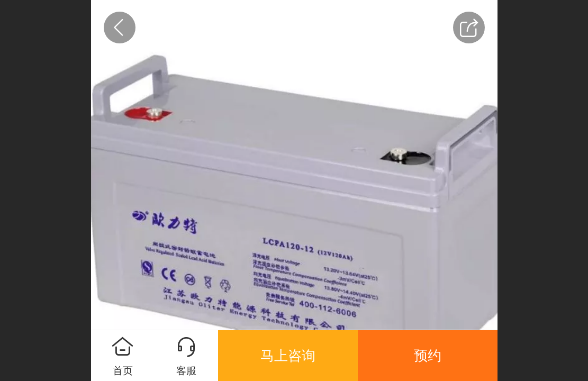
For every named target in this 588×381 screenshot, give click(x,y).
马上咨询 (288, 356)
